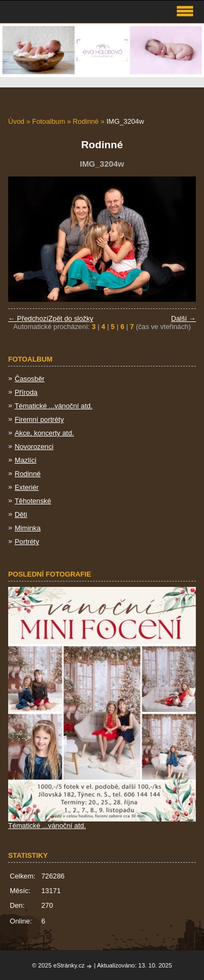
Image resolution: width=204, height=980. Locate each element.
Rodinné (87, 121)
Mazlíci (26, 460)
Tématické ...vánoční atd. (54, 406)
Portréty (27, 542)
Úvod (16, 121)
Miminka (28, 528)
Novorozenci (34, 447)
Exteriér (27, 487)
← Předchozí (28, 318)
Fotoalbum (48, 121)
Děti (21, 514)
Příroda (26, 392)
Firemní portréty (39, 419)
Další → (183, 318)
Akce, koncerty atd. (44, 433)
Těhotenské (33, 501)
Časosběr (30, 379)
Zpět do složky (71, 318)
